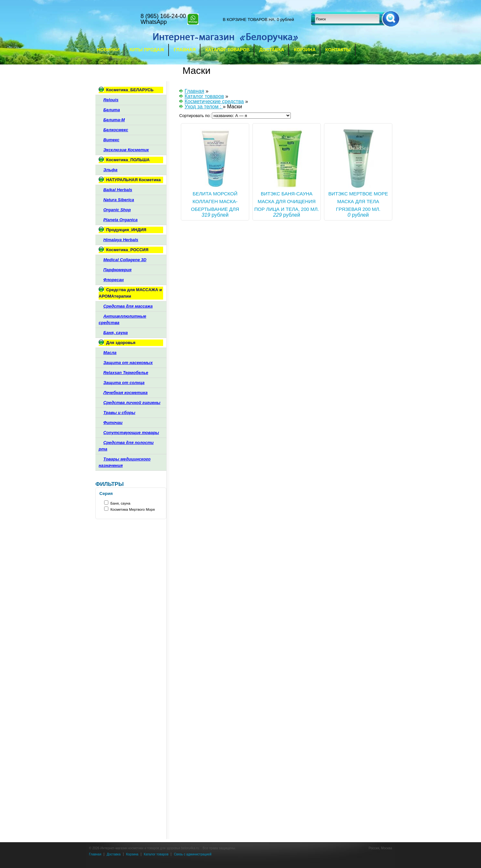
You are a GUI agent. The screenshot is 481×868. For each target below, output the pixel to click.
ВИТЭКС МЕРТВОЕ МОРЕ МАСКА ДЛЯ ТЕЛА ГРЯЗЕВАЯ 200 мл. (358, 201)
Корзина (305, 50)
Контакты (338, 50)
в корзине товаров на (249, 20)
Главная (185, 50)
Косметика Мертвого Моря (133, 509)
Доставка (272, 50)
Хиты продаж (147, 50)
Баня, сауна (120, 503)
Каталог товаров (227, 50)
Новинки (108, 50)
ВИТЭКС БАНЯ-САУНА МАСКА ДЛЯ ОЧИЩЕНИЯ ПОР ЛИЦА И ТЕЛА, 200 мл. (287, 201)
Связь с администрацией (192, 854)
